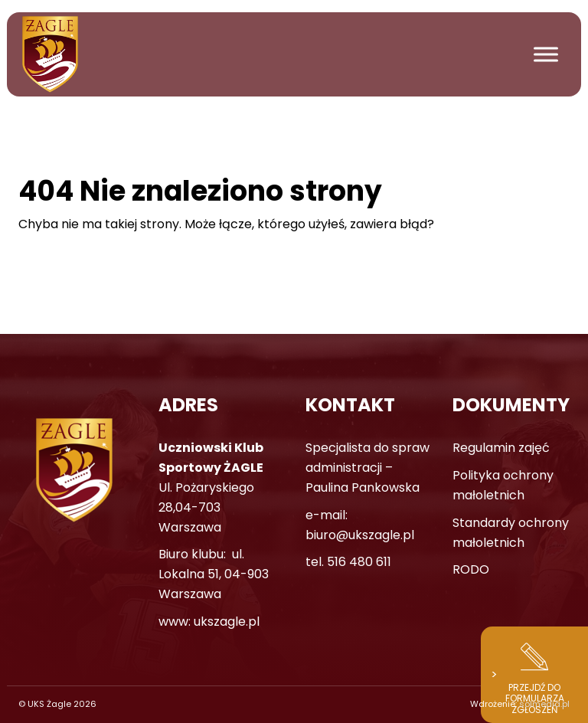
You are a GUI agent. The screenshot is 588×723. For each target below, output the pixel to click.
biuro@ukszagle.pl (360, 535)
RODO (471, 569)
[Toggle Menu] (546, 54)
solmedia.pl (544, 704)
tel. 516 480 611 (348, 562)
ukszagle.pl (227, 622)
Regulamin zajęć (501, 448)
